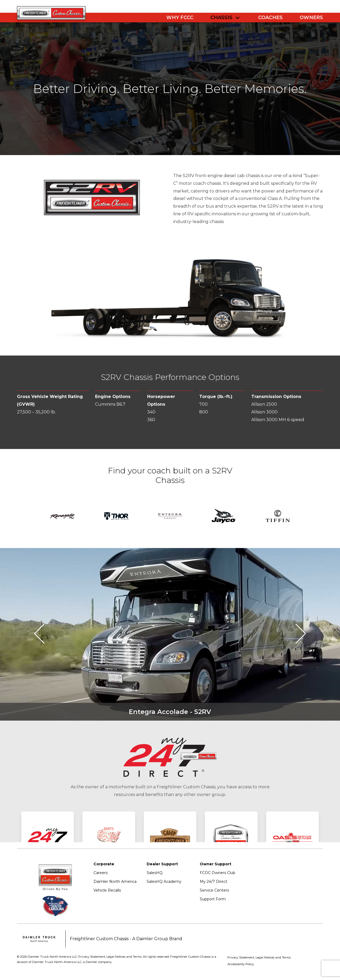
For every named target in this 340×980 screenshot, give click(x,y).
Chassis (221, 18)
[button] (44, 634)
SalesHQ (155, 873)
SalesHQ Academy (164, 881)
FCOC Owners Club (218, 873)
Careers (101, 873)
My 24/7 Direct (214, 881)
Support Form (213, 899)
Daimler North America (115, 881)
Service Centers (214, 890)
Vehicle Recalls (107, 890)
